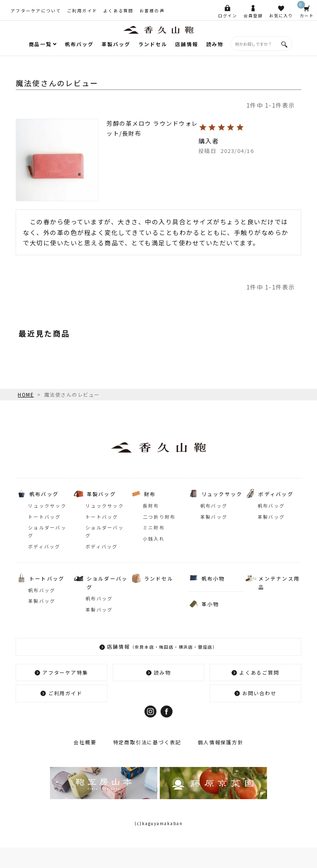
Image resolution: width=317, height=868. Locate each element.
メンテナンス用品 (279, 582)
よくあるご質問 (259, 672)
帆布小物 (213, 578)
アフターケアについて (36, 11)
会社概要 (85, 742)
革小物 (210, 604)
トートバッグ (45, 517)
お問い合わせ (259, 693)
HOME (26, 394)
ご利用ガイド (83, 11)
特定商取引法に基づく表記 (147, 742)
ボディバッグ (44, 546)
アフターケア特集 (65, 672)
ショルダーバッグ (47, 531)
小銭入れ (154, 539)
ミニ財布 (154, 527)
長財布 (151, 506)
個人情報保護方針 (220, 742)
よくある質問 (118, 11)
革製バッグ (116, 44)
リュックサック (47, 506)
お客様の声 (152, 11)
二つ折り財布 (159, 517)
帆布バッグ (79, 44)
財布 (150, 494)
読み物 (215, 44)
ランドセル (153, 44)
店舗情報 (186, 44)
